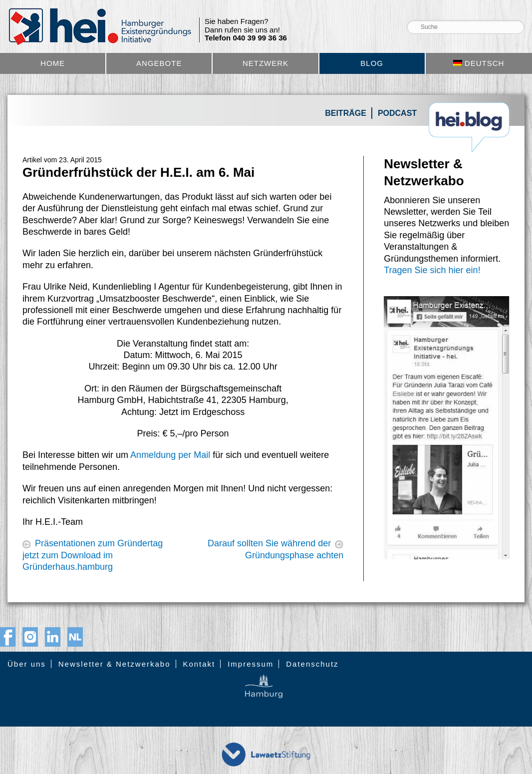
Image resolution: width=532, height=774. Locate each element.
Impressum (251, 664)
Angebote (159, 63)
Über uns (27, 664)
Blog (372, 63)
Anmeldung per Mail (170, 455)
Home (53, 63)
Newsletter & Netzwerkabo (115, 664)
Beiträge (346, 113)
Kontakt (199, 664)
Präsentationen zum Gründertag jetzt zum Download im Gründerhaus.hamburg (93, 555)
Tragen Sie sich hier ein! (432, 270)
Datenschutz (312, 664)
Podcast (397, 113)
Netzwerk (266, 63)
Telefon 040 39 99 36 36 (246, 38)
